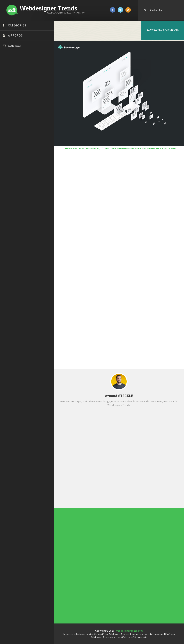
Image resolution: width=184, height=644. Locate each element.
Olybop (8, 116)
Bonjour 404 (10, 75)
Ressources (82, 565)
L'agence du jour (83, 564)
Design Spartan (12, 93)
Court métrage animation (17, 80)
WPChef (8, 143)
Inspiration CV (111, 552)
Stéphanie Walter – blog (16, 125)
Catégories (17, 25)
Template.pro (11, 129)
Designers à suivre (83, 561)
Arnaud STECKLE (169, 30)
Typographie (82, 567)
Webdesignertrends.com (129, 631)
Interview (82, 563)
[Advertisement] (119, 194)
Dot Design (9, 98)
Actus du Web (82, 558)
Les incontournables (112, 548)
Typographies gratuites (111, 550)
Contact (15, 46)
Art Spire (8, 66)
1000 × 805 (71, 148)
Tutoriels (82, 566)
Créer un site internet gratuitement (22, 84)
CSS (82, 560)
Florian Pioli (10, 102)
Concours (82, 559)
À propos (15, 35)
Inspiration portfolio (111, 551)
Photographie (82, 564)
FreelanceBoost (12, 111)
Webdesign (82, 568)
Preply (7, 120)
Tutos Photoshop (13, 134)
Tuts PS (8, 138)
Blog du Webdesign (14, 71)
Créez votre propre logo (17, 89)
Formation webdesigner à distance (22, 107)
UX (82, 567)
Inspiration (82, 562)
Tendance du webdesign (111, 549)
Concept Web (82, 559)
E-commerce (82, 562)
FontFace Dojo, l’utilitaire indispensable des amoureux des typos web (127, 148)
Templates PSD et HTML (111, 553)
